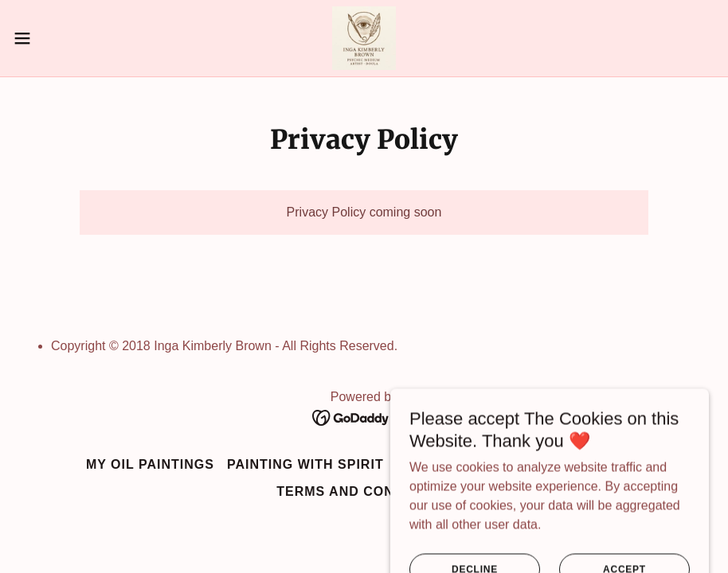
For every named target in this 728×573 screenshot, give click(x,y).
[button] (60, 38)
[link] (364, 38)
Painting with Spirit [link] (305, 464)
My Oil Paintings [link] (150, 464)
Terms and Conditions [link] (364, 491)
